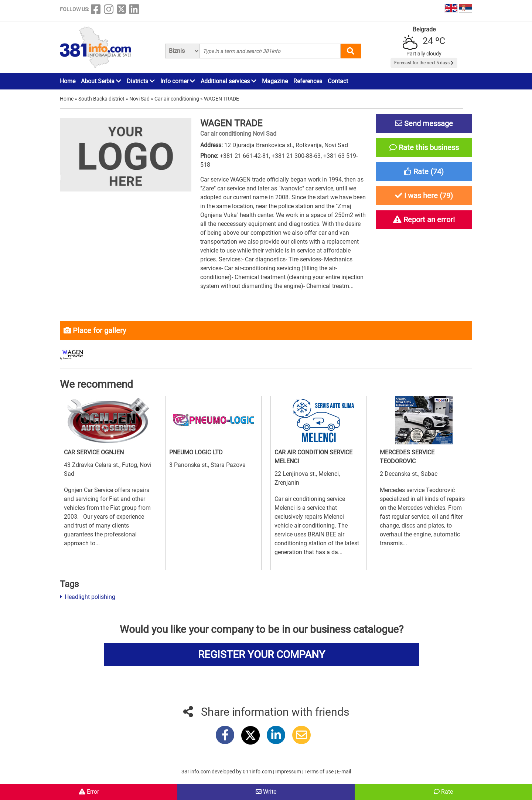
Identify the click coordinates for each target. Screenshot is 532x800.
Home (68, 81)
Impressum (289, 772)
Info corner (178, 81)
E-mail (344, 772)
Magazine (275, 81)
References (308, 81)
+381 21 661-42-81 (244, 156)
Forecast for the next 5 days (424, 63)
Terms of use (320, 772)
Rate (443, 792)
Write (266, 792)
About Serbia (101, 81)
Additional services (229, 81)
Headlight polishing (88, 597)
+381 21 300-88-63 (296, 156)
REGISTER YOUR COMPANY (262, 655)
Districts (141, 81)
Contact (338, 81)
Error (89, 792)
